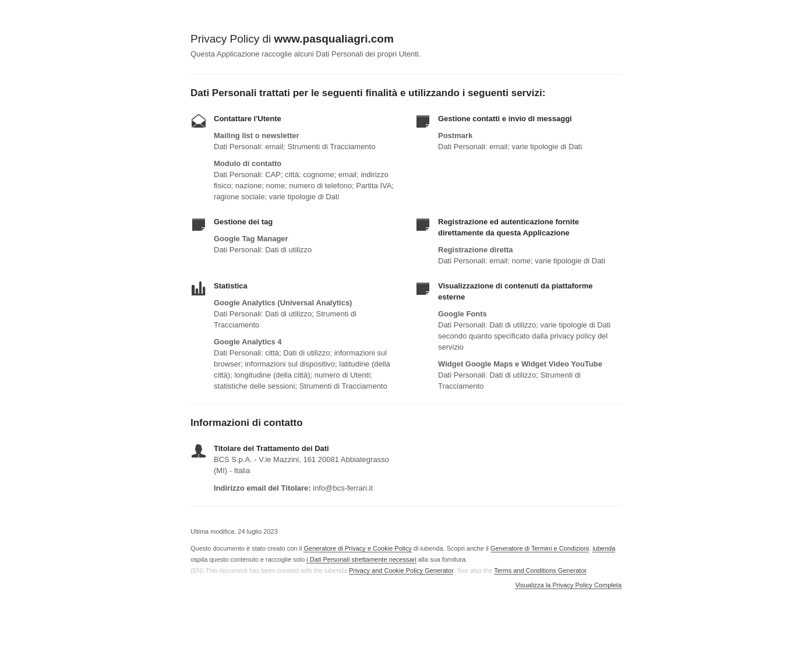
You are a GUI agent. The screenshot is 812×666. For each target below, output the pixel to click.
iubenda (604, 548)
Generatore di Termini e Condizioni (540, 548)
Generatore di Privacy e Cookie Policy (357, 548)
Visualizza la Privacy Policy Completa (568, 585)
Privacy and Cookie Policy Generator (401, 570)
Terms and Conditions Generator (540, 570)
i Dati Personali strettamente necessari (361, 559)
